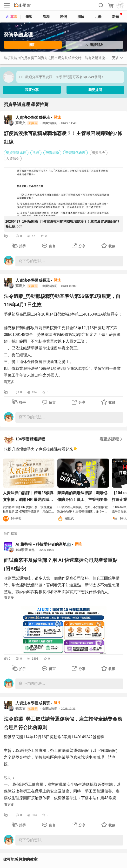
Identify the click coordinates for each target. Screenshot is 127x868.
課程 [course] (46, 17)
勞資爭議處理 (16, 153)
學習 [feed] (29, 17)
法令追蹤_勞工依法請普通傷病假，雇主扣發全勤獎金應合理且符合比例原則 (63, 723)
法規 (36, 153)
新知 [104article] (117, 16)
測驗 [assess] (81, 17)
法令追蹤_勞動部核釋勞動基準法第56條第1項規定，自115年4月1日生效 (62, 300)
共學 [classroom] (98, 17)
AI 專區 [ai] (12, 17)
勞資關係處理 (75, 153)
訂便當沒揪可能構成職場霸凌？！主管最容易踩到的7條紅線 (63, 138)
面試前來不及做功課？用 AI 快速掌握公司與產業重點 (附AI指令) (61, 564)
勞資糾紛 (52, 153)
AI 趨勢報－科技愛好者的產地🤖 (43, 544)
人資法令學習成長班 (33, 117)
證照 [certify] (64, 17)
